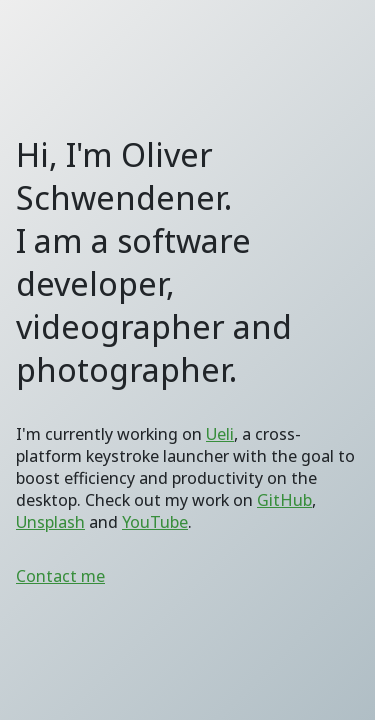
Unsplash (50, 522)
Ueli (220, 434)
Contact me (60, 576)
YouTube (155, 522)
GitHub (284, 500)
